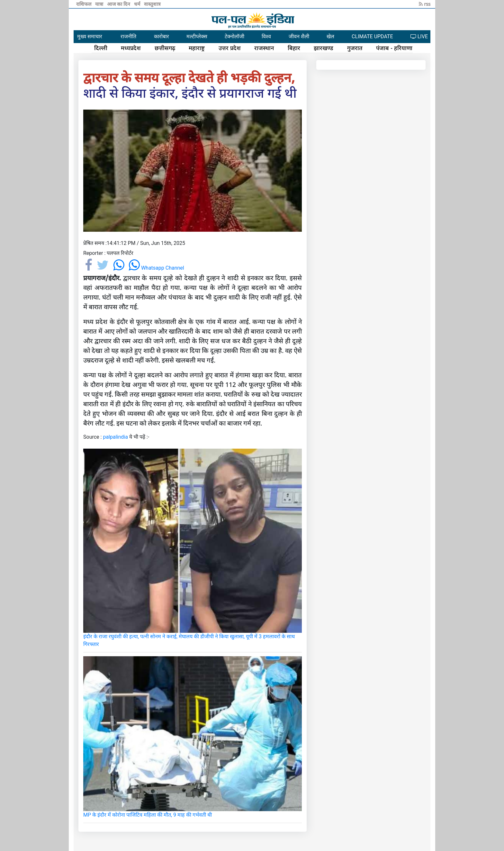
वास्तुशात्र (152, 4)
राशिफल (84, 4)
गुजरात (355, 48)
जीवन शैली (299, 36)
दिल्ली (101, 48)
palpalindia (115, 437)
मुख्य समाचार (90, 36)
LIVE (419, 36)
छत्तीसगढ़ (165, 48)
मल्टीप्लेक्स (197, 36)
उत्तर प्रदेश (230, 48)
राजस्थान (264, 48)
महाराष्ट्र (197, 48)
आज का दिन (119, 4)
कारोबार (162, 36)
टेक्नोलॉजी (234, 36)
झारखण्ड (324, 48)
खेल (330, 36)
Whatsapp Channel (156, 268)
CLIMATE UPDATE (372, 36)
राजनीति (128, 36)
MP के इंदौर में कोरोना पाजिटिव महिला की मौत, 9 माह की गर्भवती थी (148, 815)
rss (425, 4)
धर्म (138, 4)
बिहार (294, 48)
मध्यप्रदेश (131, 48)
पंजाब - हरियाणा (394, 48)
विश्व (266, 36)
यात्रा (100, 4)
